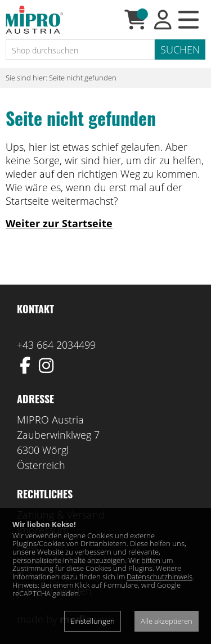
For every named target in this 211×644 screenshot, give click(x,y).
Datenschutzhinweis (160, 577)
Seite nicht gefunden (83, 78)
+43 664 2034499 (56, 345)
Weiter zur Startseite (59, 223)
